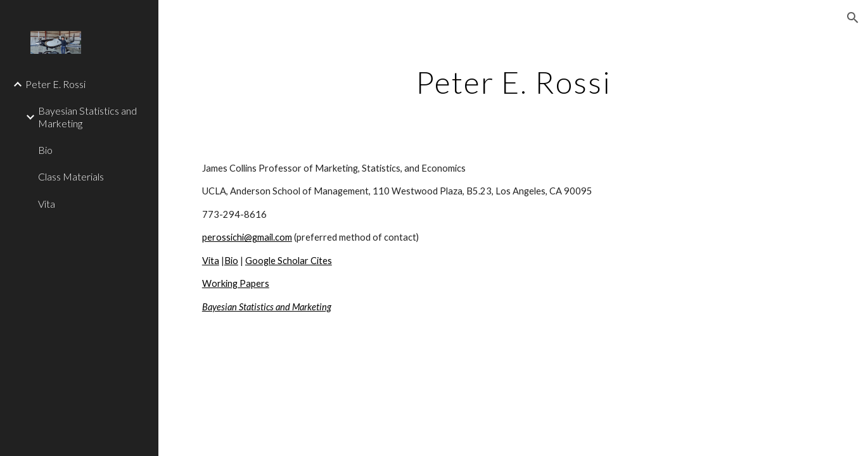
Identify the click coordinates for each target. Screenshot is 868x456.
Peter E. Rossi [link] (55, 84)
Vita (211, 261)
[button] (853, 18)
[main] (513, 79)
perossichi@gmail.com (247, 237)
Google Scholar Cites (289, 261)
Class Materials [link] (71, 176)
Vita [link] (47, 204)
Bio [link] (45, 150)
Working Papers (236, 283)
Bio (231, 261)
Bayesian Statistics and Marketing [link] (87, 117)
